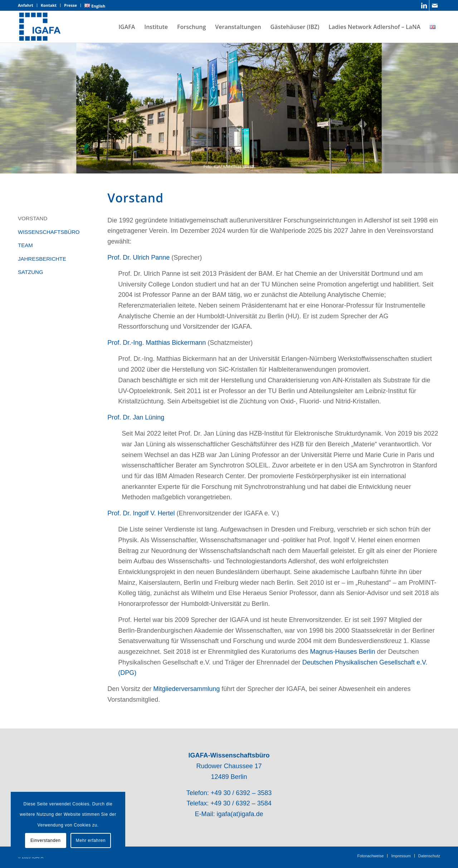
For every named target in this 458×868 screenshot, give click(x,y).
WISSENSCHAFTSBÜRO (49, 232)
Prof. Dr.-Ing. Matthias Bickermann (157, 343)
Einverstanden (46, 840)
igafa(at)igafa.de (240, 814)
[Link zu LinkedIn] (424, 5)
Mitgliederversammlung (186, 689)
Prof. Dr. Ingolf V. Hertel (141, 513)
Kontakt (49, 5)
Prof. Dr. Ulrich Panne (138, 258)
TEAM (25, 245)
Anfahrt (26, 5)
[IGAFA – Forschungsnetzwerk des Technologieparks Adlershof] (40, 27)
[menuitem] (28, 5)
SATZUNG (31, 272)
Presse (70, 5)
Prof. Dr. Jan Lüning (136, 417)
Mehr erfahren (91, 840)
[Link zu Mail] (435, 5)
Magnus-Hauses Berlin (342, 652)
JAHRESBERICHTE (42, 259)
